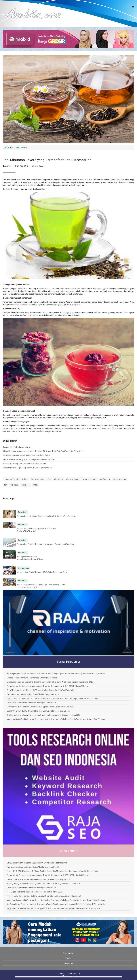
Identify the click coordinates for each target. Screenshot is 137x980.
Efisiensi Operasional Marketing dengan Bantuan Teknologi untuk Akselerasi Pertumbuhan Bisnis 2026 (50, 682)
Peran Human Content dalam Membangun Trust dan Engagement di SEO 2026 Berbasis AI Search (48, 686)
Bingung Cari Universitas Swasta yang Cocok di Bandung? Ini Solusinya (46, 516)
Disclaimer (68, 963)
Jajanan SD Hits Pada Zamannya (17, 447)
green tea (25, 485)
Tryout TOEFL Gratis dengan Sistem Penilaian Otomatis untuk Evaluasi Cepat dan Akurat (44, 896)
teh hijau (14, 485)
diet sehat (59, 479)
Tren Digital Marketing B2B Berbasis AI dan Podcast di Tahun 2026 (34, 892)
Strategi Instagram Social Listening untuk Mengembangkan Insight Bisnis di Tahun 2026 (44, 715)
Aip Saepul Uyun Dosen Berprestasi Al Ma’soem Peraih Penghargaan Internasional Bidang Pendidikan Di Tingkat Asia (56, 674)
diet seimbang (72, 479)
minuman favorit (11, 479)
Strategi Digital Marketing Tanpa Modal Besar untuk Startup (32, 678)
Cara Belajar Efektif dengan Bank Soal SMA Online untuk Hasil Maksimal (37, 863)
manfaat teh (104, 479)
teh (6, 485)
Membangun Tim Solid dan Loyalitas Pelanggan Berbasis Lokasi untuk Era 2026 (40, 707)
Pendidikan (22, 512)
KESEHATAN (21, 148)
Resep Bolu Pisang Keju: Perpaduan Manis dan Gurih (25, 464)
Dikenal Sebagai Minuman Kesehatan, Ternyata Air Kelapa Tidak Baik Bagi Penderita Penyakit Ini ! (43, 451)
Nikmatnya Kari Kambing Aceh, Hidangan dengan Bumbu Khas (29, 459)
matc (35, 485)
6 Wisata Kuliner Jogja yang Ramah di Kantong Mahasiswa (27, 468)
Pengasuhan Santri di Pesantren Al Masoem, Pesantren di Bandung (45, 544)
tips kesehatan (120, 479)
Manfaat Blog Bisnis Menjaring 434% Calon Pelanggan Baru (42, 572)
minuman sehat (89, 479)
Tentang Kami (68, 953)
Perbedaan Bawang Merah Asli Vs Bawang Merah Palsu (26, 455)
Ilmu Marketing (24, 568)
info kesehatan (38, 479)
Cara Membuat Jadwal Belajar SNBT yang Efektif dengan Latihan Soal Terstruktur (41, 690)
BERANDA (9, 148)
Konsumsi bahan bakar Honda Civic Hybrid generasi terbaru (32, 703)
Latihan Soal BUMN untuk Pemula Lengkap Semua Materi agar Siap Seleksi (38, 711)
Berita (68, 958)
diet (49, 479)
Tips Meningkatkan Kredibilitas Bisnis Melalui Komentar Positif (33, 694)
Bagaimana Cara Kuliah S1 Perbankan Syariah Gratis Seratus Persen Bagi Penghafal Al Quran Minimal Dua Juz (53, 908)
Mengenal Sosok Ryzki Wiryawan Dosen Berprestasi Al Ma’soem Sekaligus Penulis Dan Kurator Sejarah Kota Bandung (56, 719)
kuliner (25, 479)
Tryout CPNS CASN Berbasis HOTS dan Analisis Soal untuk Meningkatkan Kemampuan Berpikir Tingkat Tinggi (53, 698)
